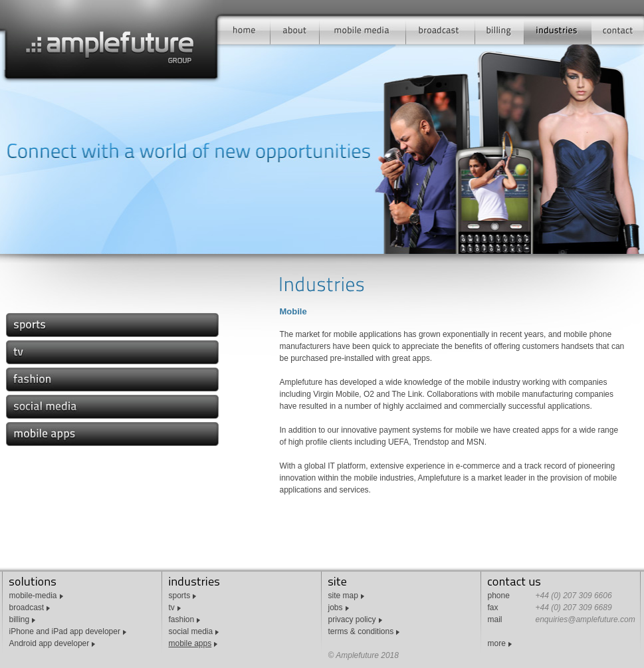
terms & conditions (361, 631)
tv (172, 608)
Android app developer (50, 643)
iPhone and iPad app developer (65, 631)
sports (180, 596)
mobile (363, 30)
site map (343, 596)
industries (558, 30)
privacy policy (352, 619)
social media (191, 631)
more (497, 643)
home (246, 30)
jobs (336, 608)
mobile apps (190, 643)
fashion (182, 619)
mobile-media (33, 596)
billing (500, 30)
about (295, 30)
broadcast (441, 30)
